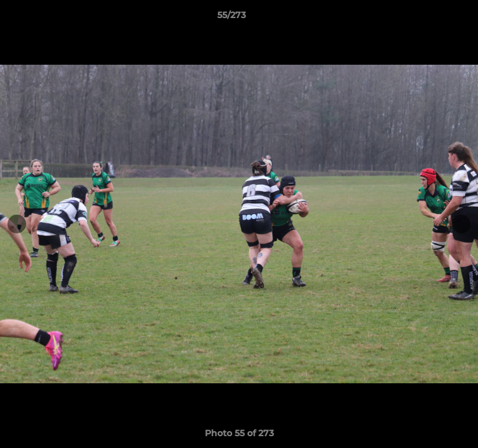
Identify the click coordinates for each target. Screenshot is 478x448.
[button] (433, 18)
